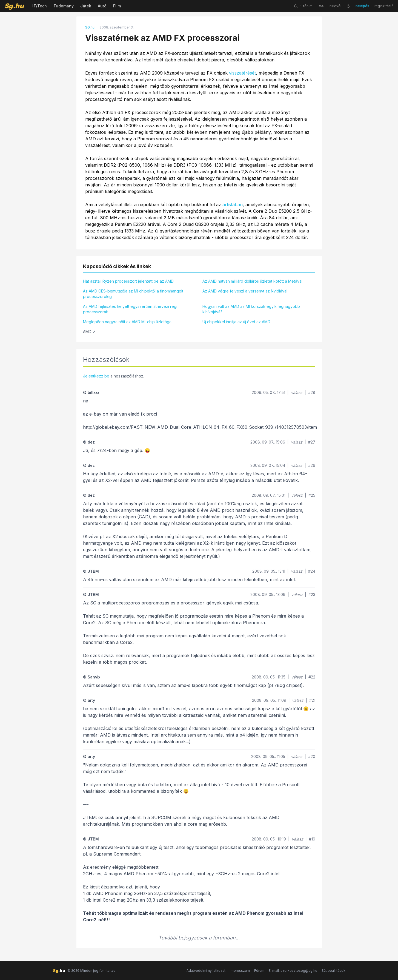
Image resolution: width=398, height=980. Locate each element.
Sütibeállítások (333, 971)
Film (117, 6)
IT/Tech (40, 6)
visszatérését (242, 73)
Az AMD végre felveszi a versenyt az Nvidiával (245, 291)
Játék (86, 6)
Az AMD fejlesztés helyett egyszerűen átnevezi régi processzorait (130, 309)
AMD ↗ (89, 332)
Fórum (259, 971)
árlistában (233, 204)
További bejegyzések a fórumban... (199, 938)
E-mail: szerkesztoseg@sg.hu (293, 971)
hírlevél (335, 6)
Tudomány (64, 6)
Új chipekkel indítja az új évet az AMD (236, 322)
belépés (362, 6)
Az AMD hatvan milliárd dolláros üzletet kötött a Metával (252, 281)
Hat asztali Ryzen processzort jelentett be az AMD (128, 281)
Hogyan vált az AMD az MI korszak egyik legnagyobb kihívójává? (251, 309)
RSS (321, 6)
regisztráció (384, 6)
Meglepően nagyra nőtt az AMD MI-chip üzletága (127, 322)
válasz (297, 392)
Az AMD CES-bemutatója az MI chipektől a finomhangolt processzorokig (133, 294)
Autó (102, 6)
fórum (308, 6)
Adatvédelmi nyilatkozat (206, 971)
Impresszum (240, 971)
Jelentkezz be (96, 376)
